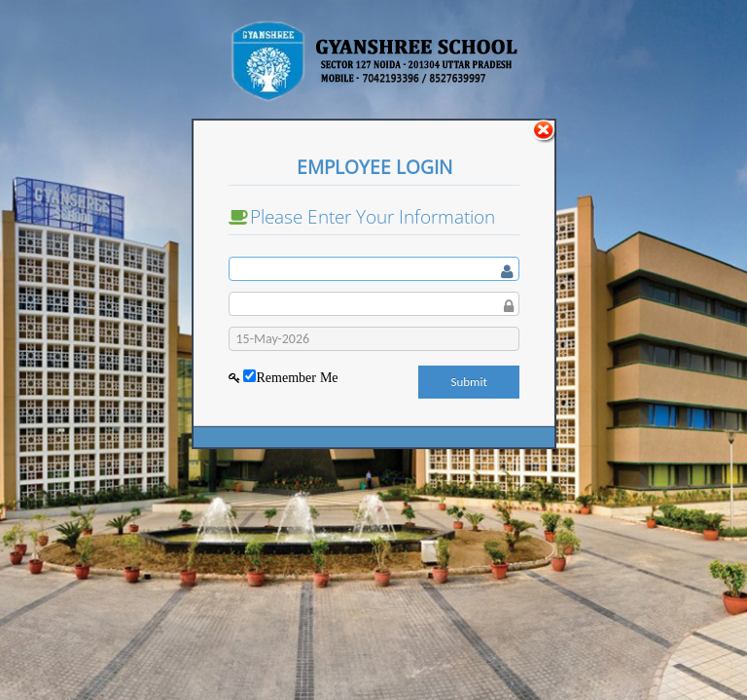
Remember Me (297, 377)
